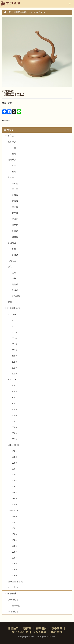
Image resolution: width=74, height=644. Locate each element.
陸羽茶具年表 (14, 308)
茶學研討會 (13, 600)
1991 (14, 451)
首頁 (7, 12)
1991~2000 (13, 445)
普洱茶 (15, 290)
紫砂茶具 (12, 142)
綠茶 (14, 279)
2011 (14, 320)
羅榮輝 (15, 213)
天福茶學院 (40, 632)
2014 (14, 338)
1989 (14, 570)
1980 (14, 516)
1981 (14, 522)
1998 (14, 492)
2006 (14, 415)
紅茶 (14, 273)
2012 (14, 326)
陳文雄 (15, 225)
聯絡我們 (57, 632)
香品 (14, 249)
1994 (14, 469)
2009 (14, 433)
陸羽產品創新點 (15, 581)
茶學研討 (12, 593)
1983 (14, 534)
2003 (14, 398)
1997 (14, 487)
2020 (14, 374)
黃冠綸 (15, 195)
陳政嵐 (15, 237)
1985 (14, 546)
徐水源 (15, 183)
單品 (14, 148)
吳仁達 (15, 231)
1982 (14, 528)
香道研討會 (13, 611)
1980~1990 (13, 510)
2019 (14, 368)
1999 (14, 498)
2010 (14, 439)
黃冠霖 (15, 201)
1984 (14, 540)
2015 (14, 344)
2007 (14, 421)
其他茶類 (16, 296)
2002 (14, 392)
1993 (14, 463)
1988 (14, 564)
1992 (14, 457)
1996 (14, 481)
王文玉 (15, 189)
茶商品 (11, 136)
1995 (14, 475)
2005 (14, 409)
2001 (14, 386)
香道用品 (12, 243)
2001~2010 (13, 380)
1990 (14, 576)
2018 (14, 362)
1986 (14, 552)
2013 (14, 332)
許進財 (15, 219)
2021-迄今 (13, 587)
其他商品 (12, 261)
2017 (14, 356)
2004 (14, 403)
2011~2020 (13, 314)
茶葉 (10, 267)
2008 (14, 427)
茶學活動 (57, 629)
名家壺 (11, 177)
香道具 (15, 255)
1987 (14, 558)
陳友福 (15, 207)
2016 (14, 350)
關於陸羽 (13, 629)
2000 (14, 504)
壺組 (14, 154)
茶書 (10, 302)
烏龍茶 (15, 284)
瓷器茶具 (12, 159)
